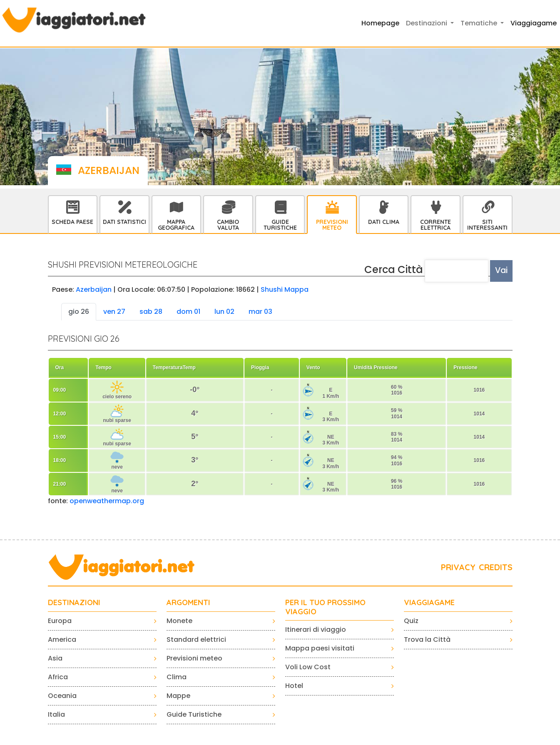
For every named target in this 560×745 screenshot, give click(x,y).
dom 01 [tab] (188, 312)
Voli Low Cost (308, 667)
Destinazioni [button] (427, 23)
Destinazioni (74, 603)
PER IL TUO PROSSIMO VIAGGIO (325, 607)
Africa (58, 677)
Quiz (411, 621)
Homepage (380, 23)
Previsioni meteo (194, 658)
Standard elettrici (196, 639)
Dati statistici (124, 222)
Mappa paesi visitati (320, 648)
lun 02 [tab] (224, 312)
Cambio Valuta (228, 225)
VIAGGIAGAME (429, 603)
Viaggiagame (534, 23)
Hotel (294, 686)
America (62, 639)
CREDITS (496, 567)
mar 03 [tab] (260, 312)
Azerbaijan (94, 289)
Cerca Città (394, 269)
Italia (56, 714)
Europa (60, 621)
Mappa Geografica (176, 225)
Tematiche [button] (480, 23)
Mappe (178, 696)
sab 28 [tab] (151, 312)
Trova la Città (427, 639)
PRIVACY (458, 567)
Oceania (62, 696)
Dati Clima (384, 222)
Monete (179, 621)
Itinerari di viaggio (316, 630)
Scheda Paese (72, 222)
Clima (177, 677)
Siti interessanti (487, 225)
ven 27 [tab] (114, 312)
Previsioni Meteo (332, 225)
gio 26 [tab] (79, 312)
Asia (55, 658)
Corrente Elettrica (436, 225)
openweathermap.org (107, 501)
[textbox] (457, 271)
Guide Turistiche (280, 225)
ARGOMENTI (188, 603)
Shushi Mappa (285, 289)
